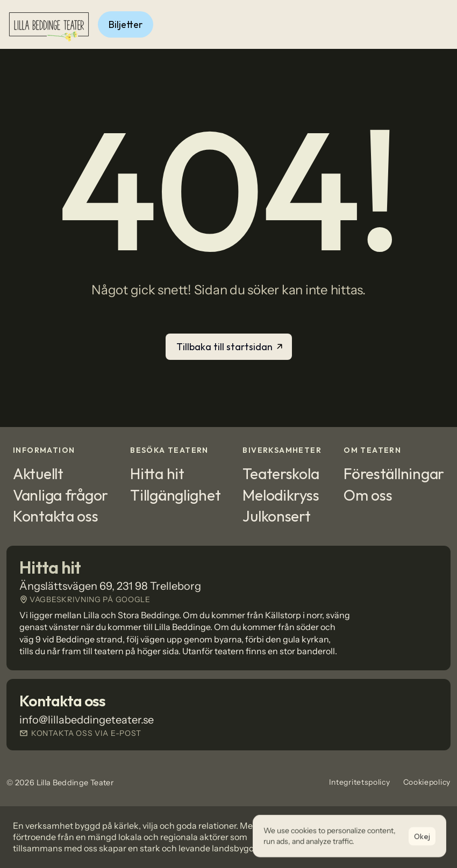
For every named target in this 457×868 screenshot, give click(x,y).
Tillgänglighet (175, 495)
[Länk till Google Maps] (228, 599)
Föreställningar (394, 473)
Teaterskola (281, 473)
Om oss (368, 495)
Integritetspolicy (360, 782)
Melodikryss (281, 495)
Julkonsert (276, 516)
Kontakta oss (56, 516)
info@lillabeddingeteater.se (87, 720)
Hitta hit (157, 473)
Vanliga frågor (60, 495)
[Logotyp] (49, 24)
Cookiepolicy (427, 782)
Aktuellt (38, 473)
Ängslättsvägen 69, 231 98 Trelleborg (110, 586)
